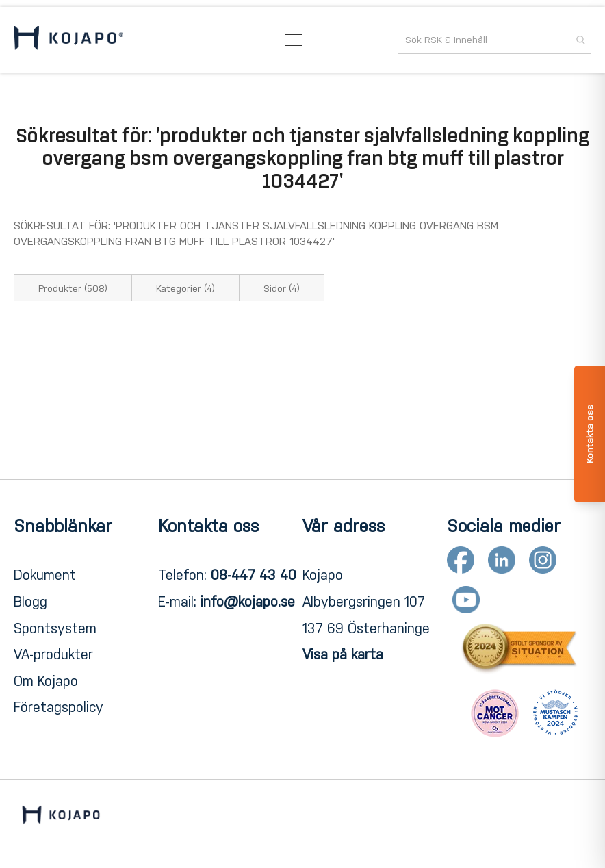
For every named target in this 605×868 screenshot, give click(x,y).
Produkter (73, 289)
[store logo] (68, 40)
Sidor (282, 289)
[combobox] (494, 40)
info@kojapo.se (248, 602)
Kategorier (185, 289)
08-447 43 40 (254, 575)
